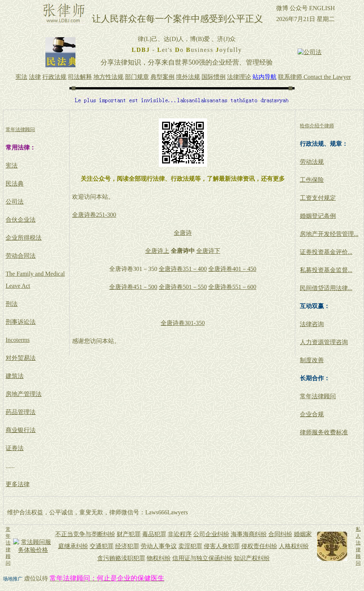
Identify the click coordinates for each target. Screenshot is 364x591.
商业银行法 (21, 430)
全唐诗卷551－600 (232, 287)
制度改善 (312, 360)
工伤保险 (312, 180)
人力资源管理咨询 (324, 342)
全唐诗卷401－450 (232, 269)
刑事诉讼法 (21, 322)
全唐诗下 (208, 251)
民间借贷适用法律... (326, 288)
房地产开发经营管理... (329, 234)
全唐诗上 (157, 251)
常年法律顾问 (318, 396)
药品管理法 (21, 412)
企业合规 (312, 414)
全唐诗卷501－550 (183, 287)
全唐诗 (183, 233)
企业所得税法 (24, 238)
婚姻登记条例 (318, 216)
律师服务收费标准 (324, 432)
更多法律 (18, 484)
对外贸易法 (21, 358)
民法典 (15, 184)
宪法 (12, 166)
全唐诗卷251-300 (94, 215)
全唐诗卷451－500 (133, 287)
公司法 (15, 202)
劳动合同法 (21, 256)
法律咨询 (312, 324)
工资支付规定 (318, 198)
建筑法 (15, 376)
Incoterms (18, 340)
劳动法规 (312, 162)
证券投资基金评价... (326, 252)
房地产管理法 (24, 394)
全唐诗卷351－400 (183, 269)
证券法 (15, 448)
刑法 (12, 304)
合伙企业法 (21, 220)
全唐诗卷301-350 (183, 323)
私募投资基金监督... (326, 270)
